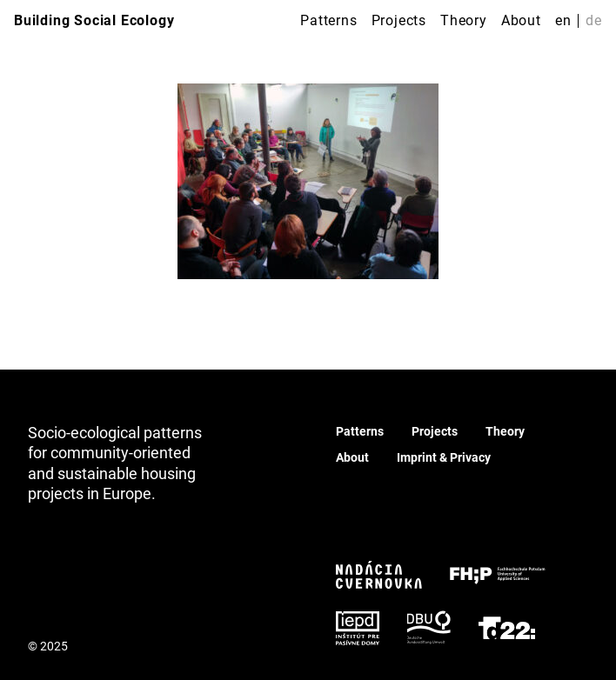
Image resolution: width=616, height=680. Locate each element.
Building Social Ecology (94, 20)
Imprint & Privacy (444, 457)
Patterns (328, 20)
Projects (399, 20)
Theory (464, 20)
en (563, 20)
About (521, 20)
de (594, 20)
